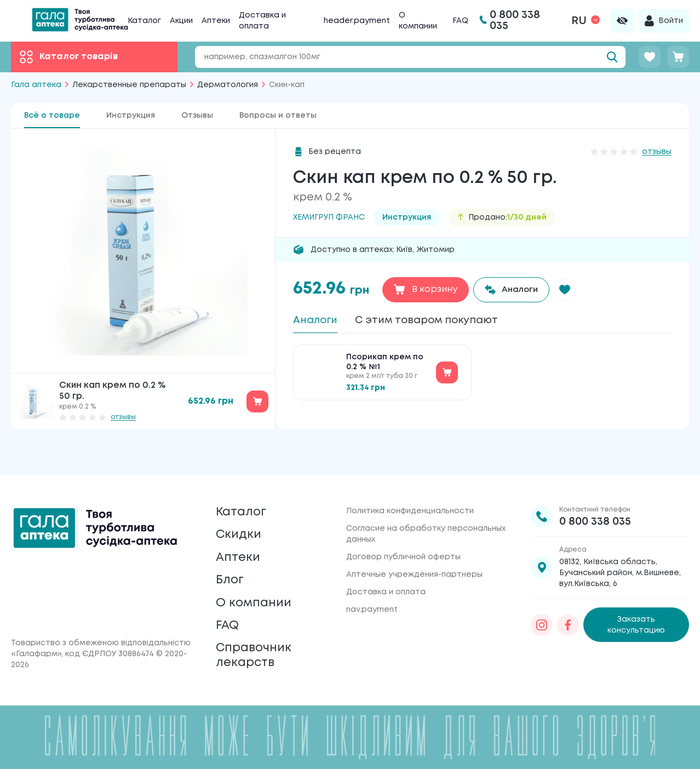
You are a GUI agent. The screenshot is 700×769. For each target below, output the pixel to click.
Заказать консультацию (636, 600)
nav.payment (372, 585)
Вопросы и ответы (278, 116)
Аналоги (317, 321)
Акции (181, 21)
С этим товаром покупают (438, 321)
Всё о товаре (52, 116)
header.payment (357, 21)
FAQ (460, 21)
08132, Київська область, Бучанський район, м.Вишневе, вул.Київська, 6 (620, 548)
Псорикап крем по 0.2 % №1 (385, 366)
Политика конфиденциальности (410, 486)
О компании (257, 592)
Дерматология (228, 85)
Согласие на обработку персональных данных (426, 509)
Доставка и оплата (386, 567)
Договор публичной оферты (403, 532)
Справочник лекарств (257, 653)
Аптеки (216, 21)
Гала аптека (36, 85)
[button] (570, 290)
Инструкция (131, 116)
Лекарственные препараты (129, 85)
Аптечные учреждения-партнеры (414, 550)
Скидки (240, 515)
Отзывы (197, 116)
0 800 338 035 (595, 497)
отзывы (123, 417)
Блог (231, 567)
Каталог (144, 21)
